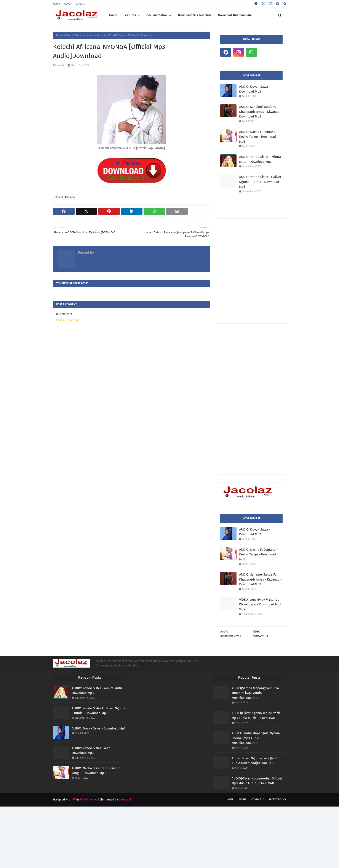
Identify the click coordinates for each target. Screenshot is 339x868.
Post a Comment (68, 320)
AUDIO (224, 632)
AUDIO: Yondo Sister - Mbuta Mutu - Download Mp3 (260, 159)
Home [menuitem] (113, 15)
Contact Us (258, 799)
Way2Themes (89, 799)
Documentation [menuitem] (157, 15)
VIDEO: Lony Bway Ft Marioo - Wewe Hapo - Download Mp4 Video (260, 604)
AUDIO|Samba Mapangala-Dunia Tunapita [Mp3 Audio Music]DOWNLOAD (255, 693)
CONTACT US (260, 636)
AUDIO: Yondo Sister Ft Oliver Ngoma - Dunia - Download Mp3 (260, 182)
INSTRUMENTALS (231, 636)
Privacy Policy (277, 799)
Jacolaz (61, 65)
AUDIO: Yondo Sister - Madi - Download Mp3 (93, 751)
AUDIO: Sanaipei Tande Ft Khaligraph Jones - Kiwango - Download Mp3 (260, 112)
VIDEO (256, 632)
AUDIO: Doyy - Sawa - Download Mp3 (255, 89)
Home (56, 4)
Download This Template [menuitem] (195, 15)
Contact (80, 4)
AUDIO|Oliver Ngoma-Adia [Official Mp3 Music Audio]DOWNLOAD (257, 781)
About (68, 4)
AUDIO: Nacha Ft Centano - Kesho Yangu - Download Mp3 (258, 137)
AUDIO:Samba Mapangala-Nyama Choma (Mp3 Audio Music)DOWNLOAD (256, 738)
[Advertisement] (280, 267)
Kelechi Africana (75, 35)
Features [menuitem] (130, 15)
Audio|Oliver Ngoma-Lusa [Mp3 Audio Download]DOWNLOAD (254, 761)
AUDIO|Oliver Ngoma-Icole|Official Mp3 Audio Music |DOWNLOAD (257, 716)
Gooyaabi (125, 799)
